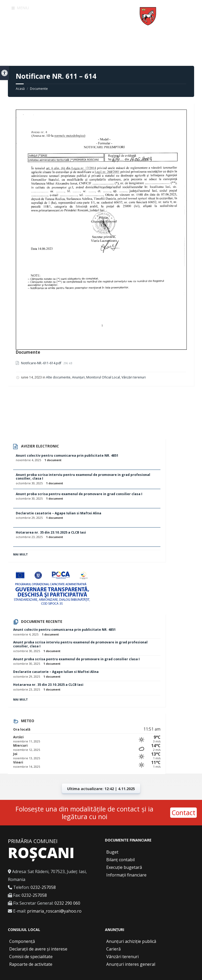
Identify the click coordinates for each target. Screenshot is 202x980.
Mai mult (21, 554)
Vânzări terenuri (134, 377)
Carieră (113, 949)
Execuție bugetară (124, 867)
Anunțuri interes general (131, 964)
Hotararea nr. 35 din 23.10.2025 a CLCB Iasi (51, 532)
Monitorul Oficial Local (103, 377)
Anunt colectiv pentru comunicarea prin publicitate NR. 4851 (67, 455)
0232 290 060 (67, 903)
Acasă (20, 89)
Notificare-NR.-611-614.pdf (42, 363)
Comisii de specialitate (31, 957)
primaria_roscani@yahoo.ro (54, 911)
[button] (4, 73)
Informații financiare (126, 875)
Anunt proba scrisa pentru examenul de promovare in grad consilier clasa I (79, 494)
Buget (112, 852)
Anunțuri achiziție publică (131, 941)
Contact (183, 812)
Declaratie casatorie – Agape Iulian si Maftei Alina (59, 513)
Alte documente (58, 377)
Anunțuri (78, 377)
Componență (22, 941)
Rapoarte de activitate (31, 964)
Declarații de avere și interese (38, 949)
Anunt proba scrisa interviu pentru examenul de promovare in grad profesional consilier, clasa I (83, 477)
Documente (39, 89)
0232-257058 (43, 887)
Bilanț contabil (120, 860)
